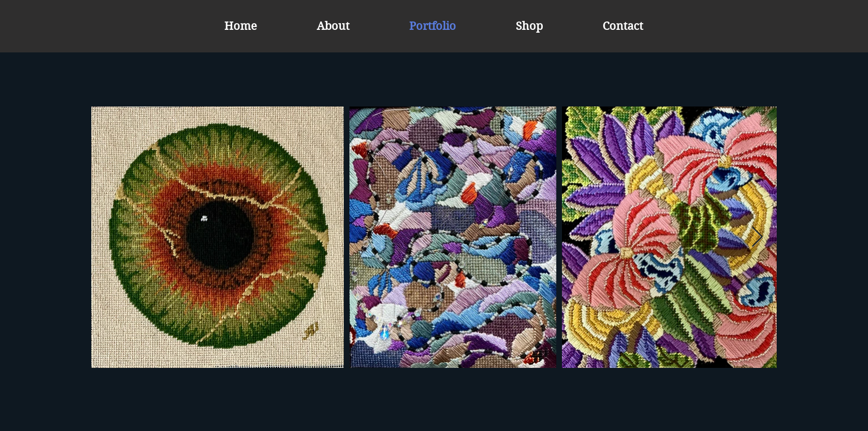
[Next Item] (757, 237)
